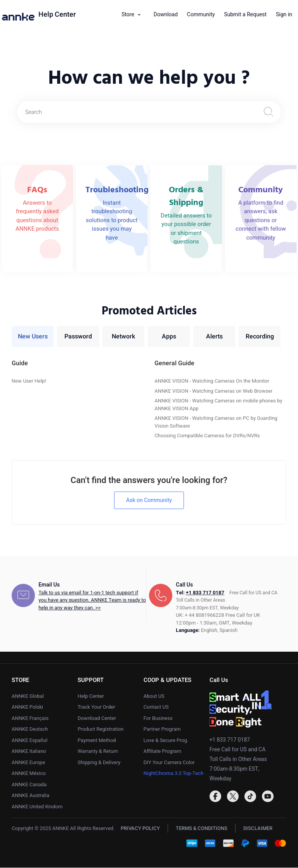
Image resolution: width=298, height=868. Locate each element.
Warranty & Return (98, 752)
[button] (134, 15)
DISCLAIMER (258, 829)
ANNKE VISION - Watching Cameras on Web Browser (213, 391)
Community (201, 15)
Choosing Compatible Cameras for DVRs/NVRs (207, 436)
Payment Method (97, 741)
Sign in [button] (284, 15)
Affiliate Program (162, 752)
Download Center (97, 719)
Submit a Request (245, 15)
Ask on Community (149, 501)
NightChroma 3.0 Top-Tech (174, 774)
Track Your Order (96, 707)
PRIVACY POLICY (140, 829)
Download (166, 15)
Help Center (57, 15)
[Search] (149, 112)
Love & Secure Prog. (166, 741)
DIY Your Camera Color (169, 763)
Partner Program (162, 729)
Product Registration (100, 729)
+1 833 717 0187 (205, 593)
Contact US (156, 707)
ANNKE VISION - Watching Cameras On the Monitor (212, 381)
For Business (158, 719)
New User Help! (29, 381)
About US (154, 696)
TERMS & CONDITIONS (202, 829)
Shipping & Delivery (99, 763)
